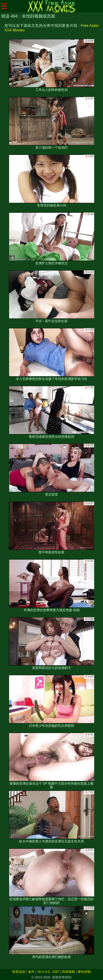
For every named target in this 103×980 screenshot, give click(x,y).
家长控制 (84, 972)
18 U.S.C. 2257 (48, 972)
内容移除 (68, 972)
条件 (31, 972)
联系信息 (19, 972)
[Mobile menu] (4, 6)
